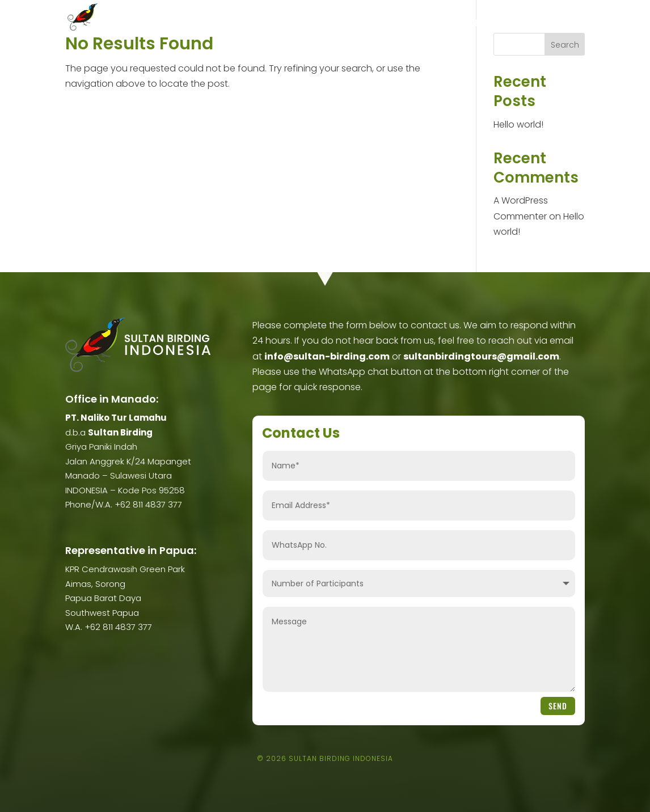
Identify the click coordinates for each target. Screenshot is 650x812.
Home (180, 24)
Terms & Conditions (504, 24)
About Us (216, 24)
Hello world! (518, 124)
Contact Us (567, 24)
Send (558, 706)
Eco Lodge (443, 24)
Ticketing (399, 24)
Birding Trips (277, 24)
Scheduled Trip (347, 24)
